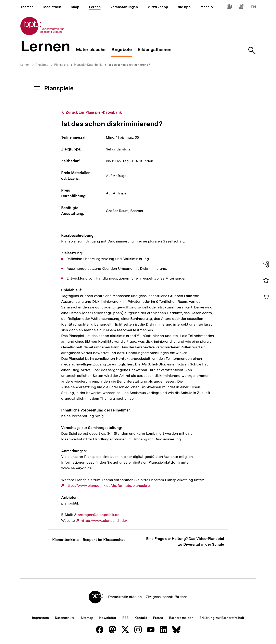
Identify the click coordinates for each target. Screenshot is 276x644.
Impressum (40, 618)
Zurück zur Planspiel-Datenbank (94, 112)
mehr (207, 7)
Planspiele (61, 65)
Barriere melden (181, 618)
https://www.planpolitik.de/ (104, 521)
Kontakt (141, 618)
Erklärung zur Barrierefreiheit (222, 618)
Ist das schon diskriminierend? (129, 65)
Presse (158, 618)
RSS (126, 618)
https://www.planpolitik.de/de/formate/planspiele (108, 486)
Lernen (25, 65)
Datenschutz (65, 618)
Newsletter (108, 618)
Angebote (42, 65)
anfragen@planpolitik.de (99, 515)
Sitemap (87, 618)
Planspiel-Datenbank (88, 65)
